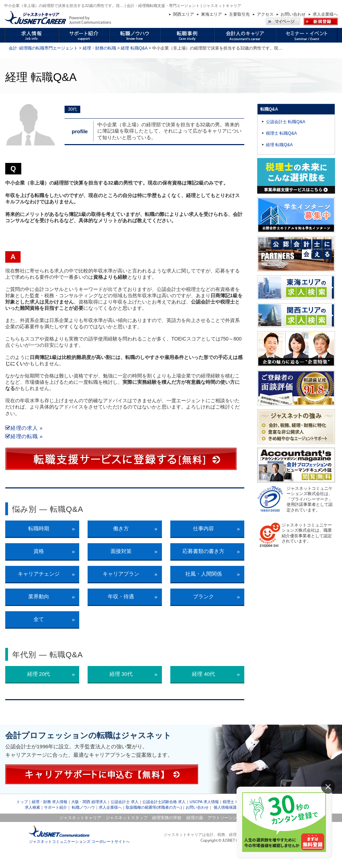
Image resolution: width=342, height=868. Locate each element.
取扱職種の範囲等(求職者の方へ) (154, 807)
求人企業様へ (325, 14)
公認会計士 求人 (125, 802)
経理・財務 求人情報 (50, 802)
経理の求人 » (24, 428)
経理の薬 (195, 818)
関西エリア (184, 14)
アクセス (265, 14)
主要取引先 (239, 14)
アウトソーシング (224, 818)
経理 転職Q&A (134, 48)
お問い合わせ (293, 14)
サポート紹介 (55, 807)
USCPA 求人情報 (204, 802)
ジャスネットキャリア (80, 818)
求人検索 (32, 807)
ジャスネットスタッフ (127, 818)
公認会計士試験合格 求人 (164, 802)
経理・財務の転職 (99, 48)
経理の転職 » (24, 436)
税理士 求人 (233, 802)
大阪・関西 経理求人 (89, 802)
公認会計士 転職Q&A (286, 122)
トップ (22, 802)
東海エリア (211, 14)
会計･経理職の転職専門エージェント (43, 48)
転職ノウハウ (83, 807)
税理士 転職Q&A (281, 133)
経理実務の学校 (167, 818)
